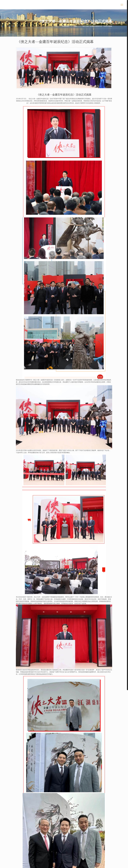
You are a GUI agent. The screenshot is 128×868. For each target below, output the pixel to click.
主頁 (56, 26)
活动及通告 (66, 26)
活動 (75, 26)
